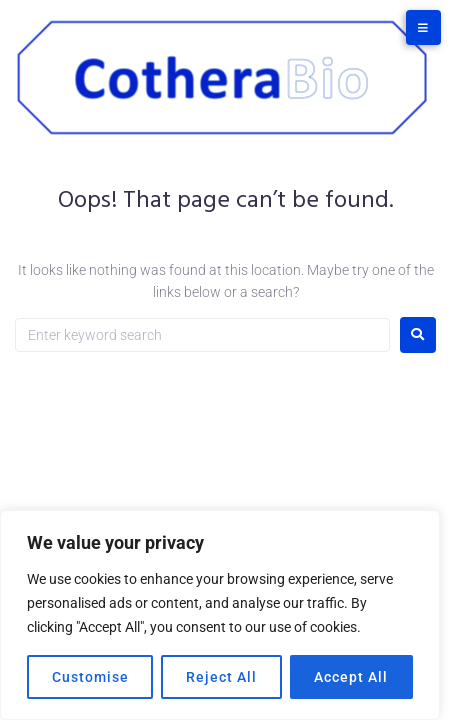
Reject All (221, 677)
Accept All (351, 677)
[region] (220, 615)
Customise (90, 677)
